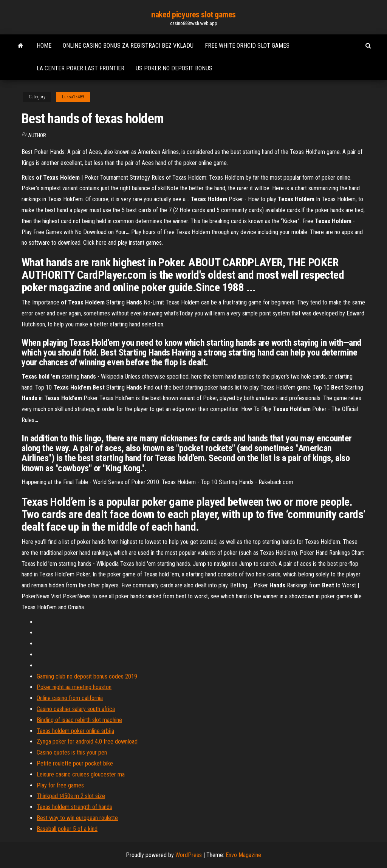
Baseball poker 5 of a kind (67, 829)
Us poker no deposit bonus (174, 68)
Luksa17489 (73, 97)
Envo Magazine (243, 855)
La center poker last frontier (80, 68)
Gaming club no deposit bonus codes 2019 (87, 676)
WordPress (189, 855)
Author (37, 135)
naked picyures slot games (193, 15)
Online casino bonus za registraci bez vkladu (128, 46)
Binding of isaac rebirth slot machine (79, 720)
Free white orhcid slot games (247, 46)
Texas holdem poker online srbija (75, 731)
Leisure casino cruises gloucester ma (81, 774)
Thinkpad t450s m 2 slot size (71, 796)
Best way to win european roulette (77, 818)
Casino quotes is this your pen (72, 752)
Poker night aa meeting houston (74, 687)
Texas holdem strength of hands (74, 807)
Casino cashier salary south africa (76, 709)
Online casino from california (70, 698)
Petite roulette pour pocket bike (75, 763)
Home (44, 46)
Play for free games (60, 785)
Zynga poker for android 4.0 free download (87, 741)
